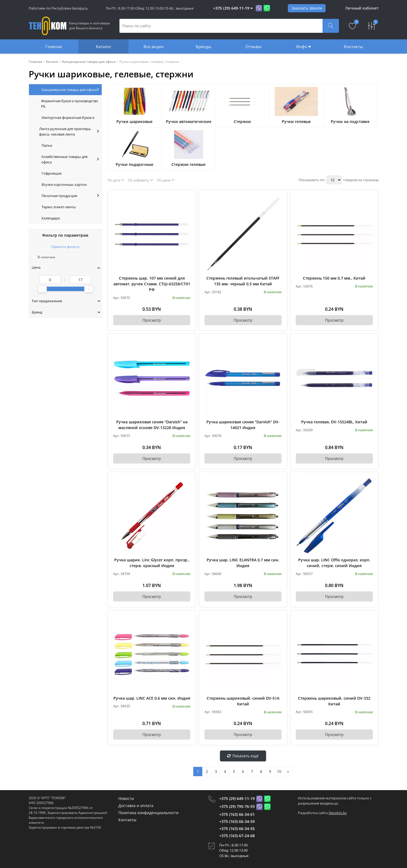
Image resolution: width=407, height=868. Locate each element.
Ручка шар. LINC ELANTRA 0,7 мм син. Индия (243, 563)
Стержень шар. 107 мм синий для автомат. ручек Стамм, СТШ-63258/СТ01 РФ (152, 284)
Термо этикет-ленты (59, 207)
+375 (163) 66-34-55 (237, 829)
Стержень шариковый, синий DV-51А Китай (243, 701)
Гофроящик (52, 173)
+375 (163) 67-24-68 (237, 836)
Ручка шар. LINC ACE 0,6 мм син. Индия (152, 698)
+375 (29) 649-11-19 (237, 798)
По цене (166, 180)
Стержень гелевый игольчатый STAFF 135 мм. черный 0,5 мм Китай (243, 281)
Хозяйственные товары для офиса (70, 159)
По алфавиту (140, 180)
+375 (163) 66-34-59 (237, 821)
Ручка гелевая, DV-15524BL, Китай (334, 422)
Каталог (104, 46)
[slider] (42, 289)
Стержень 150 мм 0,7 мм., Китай (334, 278)
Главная (54, 46)
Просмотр (152, 320)
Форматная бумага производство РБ (70, 104)
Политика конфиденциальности (148, 813)
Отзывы (254, 46)
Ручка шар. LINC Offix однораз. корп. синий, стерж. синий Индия (334, 563)
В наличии (46, 257)
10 (279, 771)
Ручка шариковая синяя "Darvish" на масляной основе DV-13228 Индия (152, 425)
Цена (66, 267)
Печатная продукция (70, 196)
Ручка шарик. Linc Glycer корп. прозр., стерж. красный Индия (152, 563)
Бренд (66, 312)
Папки (47, 145)
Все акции (154, 46)
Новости (126, 798)
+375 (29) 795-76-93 (237, 806)
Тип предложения (66, 301)
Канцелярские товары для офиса (70, 90)
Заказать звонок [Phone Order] (307, 8)
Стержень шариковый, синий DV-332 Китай (334, 701)
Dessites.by (338, 813)
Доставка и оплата (136, 806)
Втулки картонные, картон (64, 184)
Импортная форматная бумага (68, 118)
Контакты (353, 46)
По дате (116, 180)
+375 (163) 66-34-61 (237, 814)
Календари (51, 218)
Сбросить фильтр (65, 247)
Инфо (303, 46)
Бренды (203, 46)
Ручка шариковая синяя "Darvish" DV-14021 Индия (243, 425)
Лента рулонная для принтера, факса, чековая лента (69, 131)
